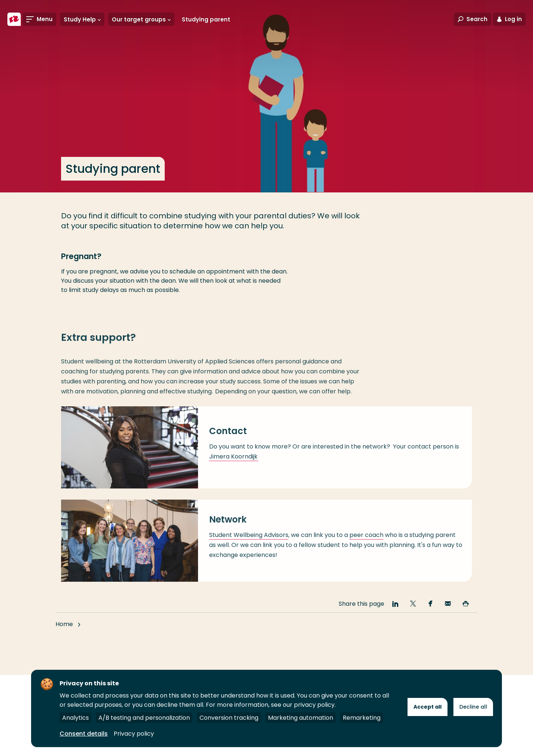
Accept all (428, 707)
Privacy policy (134, 734)
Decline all (473, 707)
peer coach (366, 541)
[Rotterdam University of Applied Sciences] (14, 19)
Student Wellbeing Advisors (249, 541)
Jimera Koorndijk (234, 463)
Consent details (84, 734)
